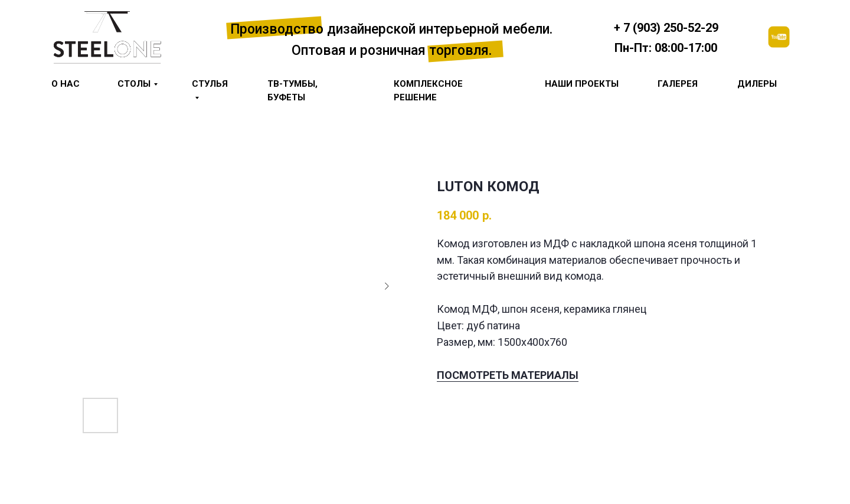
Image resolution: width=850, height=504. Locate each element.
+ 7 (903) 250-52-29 (666, 28)
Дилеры (757, 84)
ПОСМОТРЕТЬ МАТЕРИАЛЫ (508, 375)
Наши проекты (582, 84)
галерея (678, 84)
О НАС (66, 84)
